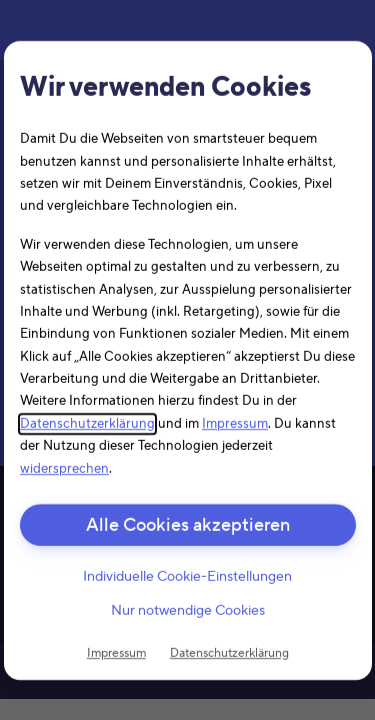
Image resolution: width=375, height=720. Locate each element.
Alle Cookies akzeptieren (188, 525)
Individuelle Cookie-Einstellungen (187, 577)
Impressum (235, 424)
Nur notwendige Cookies (188, 611)
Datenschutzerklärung (87, 424)
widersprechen (64, 468)
